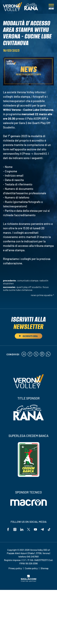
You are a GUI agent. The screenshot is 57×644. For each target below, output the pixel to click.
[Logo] (13, 7)
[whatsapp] (48, 354)
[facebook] (30, 354)
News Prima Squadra (42, 295)
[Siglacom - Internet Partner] (28, 581)
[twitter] (36, 354)
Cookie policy (31, 568)
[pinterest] (42, 354)
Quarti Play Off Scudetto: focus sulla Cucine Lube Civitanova (26, 288)
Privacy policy (15, 568)
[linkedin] (24, 354)
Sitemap (45, 568)
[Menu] (51, 7)
